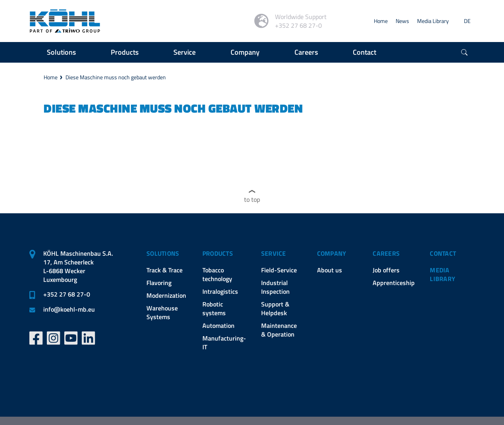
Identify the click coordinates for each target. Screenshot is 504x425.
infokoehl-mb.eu (69, 309)
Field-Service (279, 270)
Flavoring (159, 283)
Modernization (166, 295)
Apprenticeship (394, 283)
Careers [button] (306, 52)
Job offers (386, 270)
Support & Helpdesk (275, 308)
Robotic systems (214, 308)
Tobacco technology (217, 274)
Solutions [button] (61, 52)
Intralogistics (220, 291)
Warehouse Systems (162, 312)
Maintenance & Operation (279, 330)
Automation (218, 325)
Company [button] (245, 52)
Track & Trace (164, 270)
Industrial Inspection (275, 287)
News (402, 21)
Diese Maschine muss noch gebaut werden (116, 77)
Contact (443, 253)
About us (330, 270)
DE (467, 21)
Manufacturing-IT (224, 343)
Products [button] (125, 52)
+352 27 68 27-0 (67, 294)
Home (381, 21)
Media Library (433, 21)
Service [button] (185, 52)
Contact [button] (365, 52)
